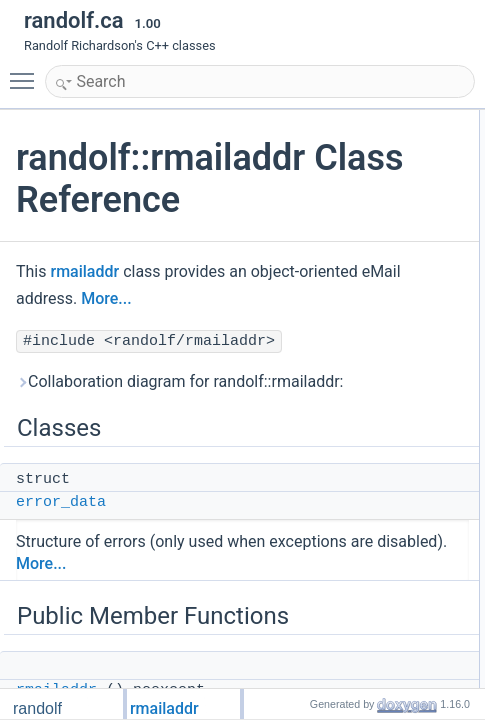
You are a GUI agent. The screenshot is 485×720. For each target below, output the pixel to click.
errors (466, 407)
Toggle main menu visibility (27, 72)
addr (463, 297)
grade (466, 451)
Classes (456, 121)
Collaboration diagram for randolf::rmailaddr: (179, 381)
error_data (61, 502)
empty (467, 385)
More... (149, 298)
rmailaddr (84, 271)
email (465, 363)
